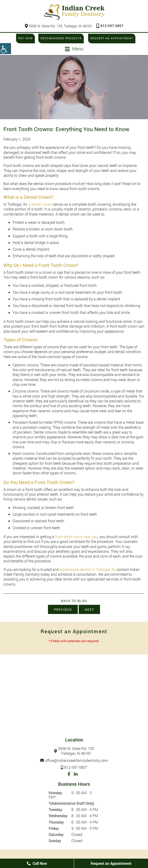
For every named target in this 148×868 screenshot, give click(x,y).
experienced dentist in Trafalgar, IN (87, 569)
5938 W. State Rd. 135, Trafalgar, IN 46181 (58, 26)
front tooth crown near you (76, 537)
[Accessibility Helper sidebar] (6, 49)
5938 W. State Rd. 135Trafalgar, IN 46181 (76, 751)
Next (89, 610)
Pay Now (25, 38)
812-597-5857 (110, 26)
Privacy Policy (78, 857)
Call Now (37, 863)
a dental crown (40, 204)
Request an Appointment (112, 38)
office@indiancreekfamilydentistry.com (76, 760)
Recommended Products (61, 38)
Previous (63, 610)
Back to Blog (74, 601)
